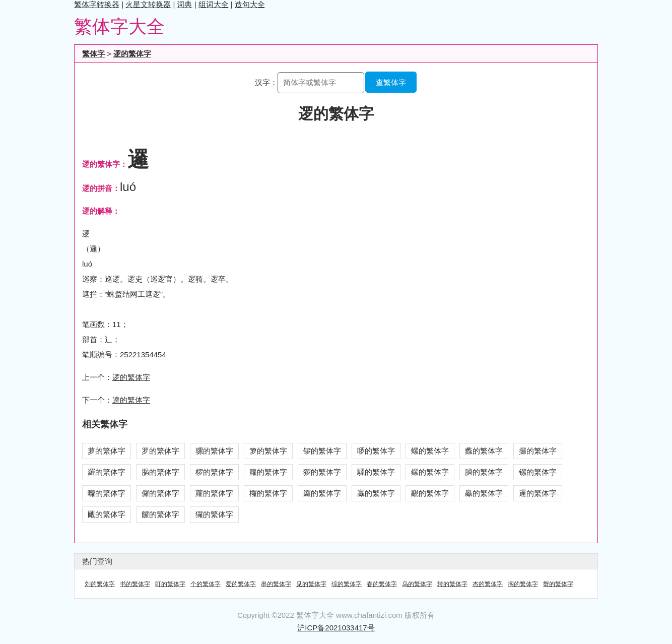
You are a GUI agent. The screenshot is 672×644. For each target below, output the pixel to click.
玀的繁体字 (214, 514)
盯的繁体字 (170, 584)
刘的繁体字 (100, 584)
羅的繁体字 (107, 472)
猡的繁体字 (322, 472)
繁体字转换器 (97, 4)
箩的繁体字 (268, 451)
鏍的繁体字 (430, 472)
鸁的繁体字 (484, 493)
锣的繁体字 (322, 451)
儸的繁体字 (160, 493)
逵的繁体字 (131, 400)
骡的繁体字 (214, 451)
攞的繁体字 (538, 451)
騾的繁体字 (376, 472)
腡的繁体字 (484, 472)
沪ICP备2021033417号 (336, 628)
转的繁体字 (452, 584)
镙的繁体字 (538, 472)
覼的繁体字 (107, 514)
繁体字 (93, 54)
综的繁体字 (347, 584)
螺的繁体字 (430, 451)
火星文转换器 (148, 4)
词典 (184, 4)
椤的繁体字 (214, 472)
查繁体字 (391, 82)
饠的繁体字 (160, 514)
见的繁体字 (311, 584)
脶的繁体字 (160, 472)
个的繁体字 (206, 584)
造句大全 (250, 4)
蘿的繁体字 (214, 493)
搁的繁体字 (523, 584)
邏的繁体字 (538, 493)
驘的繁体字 (376, 493)
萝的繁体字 (107, 451)
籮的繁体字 (268, 472)
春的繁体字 (382, 584)
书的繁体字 (135, 584)
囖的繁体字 (107, 493)
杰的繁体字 (488, 584)
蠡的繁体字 (484, 451)
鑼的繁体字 (322, 493)
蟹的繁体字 (558, 584)
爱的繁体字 (241, 584)
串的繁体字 (276, 584)
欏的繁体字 (268, 493)
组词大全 (214, 4)
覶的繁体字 (430, 493)
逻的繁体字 (132, 54)
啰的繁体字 (376, 451)
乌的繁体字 (417, 584)
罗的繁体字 (160, 451)
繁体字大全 (119, 26)
